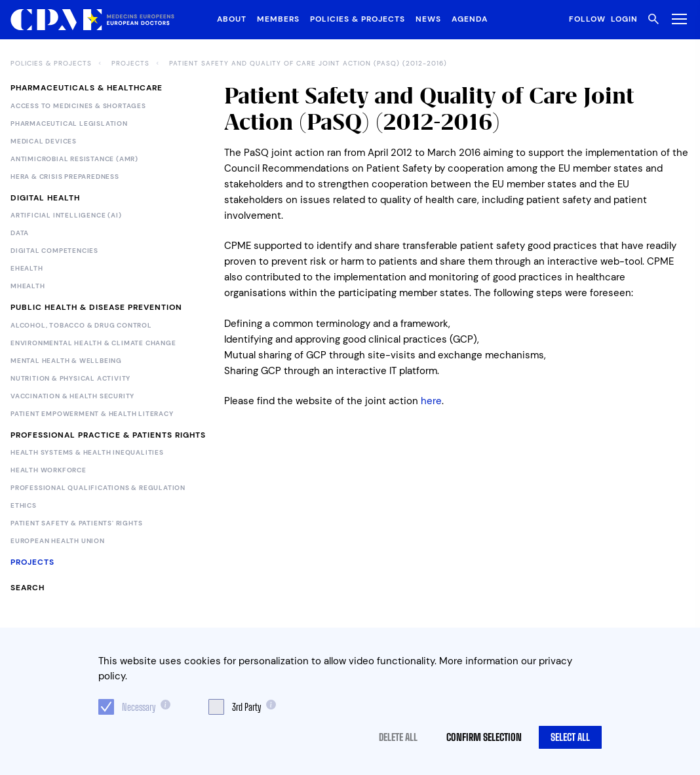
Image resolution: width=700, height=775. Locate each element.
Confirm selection (484, 737)
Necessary (139, 707)
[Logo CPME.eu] (92, 20)
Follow (587, 19)
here (431, 401)
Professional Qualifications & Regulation (98, 488)
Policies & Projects (358, 19)
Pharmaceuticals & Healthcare (87, 88)
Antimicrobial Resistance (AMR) (74, 159)
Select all (570, 737)
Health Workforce (49, 470)
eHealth (27, 269)
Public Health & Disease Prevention (96, 307)
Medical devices (44, 142)
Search (28, 588)
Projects (130, 64)
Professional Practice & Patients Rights (108, 435)
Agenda (470, 19)
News (428, 19)
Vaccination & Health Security (72, 396)
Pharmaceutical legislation (69, 124)
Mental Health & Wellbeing (66, 361)
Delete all (398, 737)
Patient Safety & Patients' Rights (76, 523)
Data (20, 233)
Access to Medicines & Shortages (78, 106)
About (232, 19)
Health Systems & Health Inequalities (87, 453)
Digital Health (45, 198)
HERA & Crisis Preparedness (65, 177)
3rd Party (246, 707)
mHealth (28, 286)
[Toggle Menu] (677, 19)
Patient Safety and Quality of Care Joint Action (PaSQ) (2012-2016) (308, 64)
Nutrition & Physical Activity (70, 379)
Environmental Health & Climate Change (93, 343)
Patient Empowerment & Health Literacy (92, 414)
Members (278, 19)
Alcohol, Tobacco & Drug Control (81, 326)
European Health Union (58, 541)
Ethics (24, 506)
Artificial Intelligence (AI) (66, 216)
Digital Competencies (54, 251)
